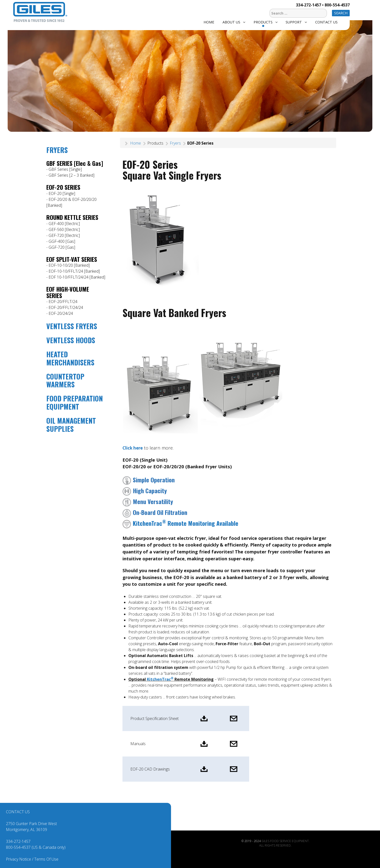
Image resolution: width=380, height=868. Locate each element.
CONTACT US (18, 812)
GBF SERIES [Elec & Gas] (75, 163)
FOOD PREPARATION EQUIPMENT (75, 402)
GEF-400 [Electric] (64, 224)
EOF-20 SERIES (63, 187)
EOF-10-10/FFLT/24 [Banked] (74, 271)
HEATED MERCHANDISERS (70, 358)
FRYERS (57, 150)
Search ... (269, 8)
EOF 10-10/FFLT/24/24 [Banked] (77, 277)
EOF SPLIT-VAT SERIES (72, 259)
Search (341, 13)
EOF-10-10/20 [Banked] (69, 265)
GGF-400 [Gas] (62, 241)
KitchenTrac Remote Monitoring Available (180, 523)
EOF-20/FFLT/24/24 (66, 307)
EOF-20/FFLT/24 (63, 302)
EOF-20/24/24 (61, 313)
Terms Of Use (46, 859)
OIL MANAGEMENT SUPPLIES (71, 425)
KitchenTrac (160, 679)
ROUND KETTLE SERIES (72, 217)
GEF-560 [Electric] (64, 229)
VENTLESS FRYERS (72, 326)
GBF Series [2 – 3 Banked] (71, 175)
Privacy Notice (18, 859)
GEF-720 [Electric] (64, 235)
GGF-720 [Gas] (62, 247)
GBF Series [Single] (65, 169)
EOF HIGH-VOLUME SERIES (68, 292)
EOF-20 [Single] (62, 193)
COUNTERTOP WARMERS (65, 380)
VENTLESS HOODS (71, 340)
